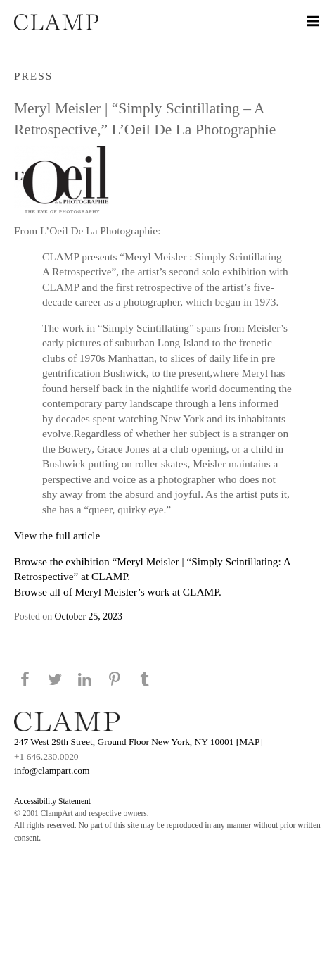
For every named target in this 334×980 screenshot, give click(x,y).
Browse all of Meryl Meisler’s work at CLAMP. (118, 592)
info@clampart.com (52, 771)
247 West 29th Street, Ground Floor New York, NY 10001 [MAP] (139, 742)
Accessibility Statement (52, 801)
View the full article (57, 535)
